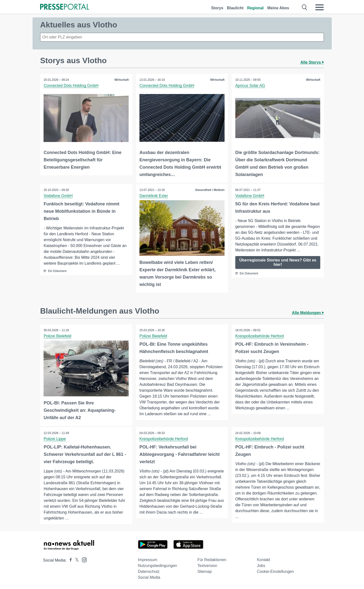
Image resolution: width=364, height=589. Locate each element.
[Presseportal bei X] (75, 560)
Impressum (148, 560)
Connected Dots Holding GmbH (71, 86)
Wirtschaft (121, 80)
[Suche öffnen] (305, 7)
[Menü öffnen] (319, 7)
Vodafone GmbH (58, 195)
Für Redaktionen (212, 560)
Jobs (261, 565)
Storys (217, 8)
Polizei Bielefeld (58, 336)
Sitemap (205, 571)
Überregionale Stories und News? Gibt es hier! (278, 262)
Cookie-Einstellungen (275, 571)
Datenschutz (149, 571)
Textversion (207, 565)
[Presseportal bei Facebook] (69, 560)
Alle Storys (312, 62)
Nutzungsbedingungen (158, 565)
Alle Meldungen (308, 312)
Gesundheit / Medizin (210, 190)
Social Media (149, 577)
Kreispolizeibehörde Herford (260, 336)
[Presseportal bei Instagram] (83, 559)
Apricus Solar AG (250, 86)
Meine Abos (278, 8)
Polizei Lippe (55, 438)
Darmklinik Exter (154, 195)
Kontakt (263, 560)
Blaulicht (235, 8)
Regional (255, 8)
